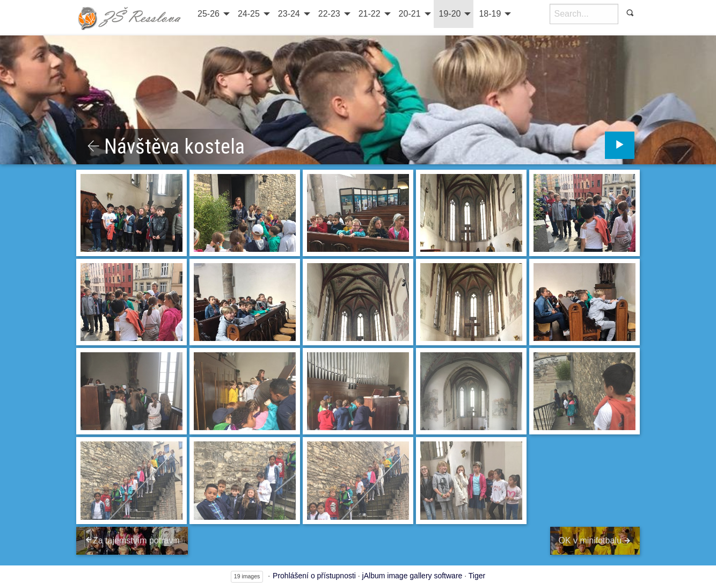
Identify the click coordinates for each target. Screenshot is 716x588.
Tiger (477, 576)
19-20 (450, 14)
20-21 (410, 14)
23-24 (289, 14)
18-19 (490, 14)
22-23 (329, 14)
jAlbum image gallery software (412, 576)
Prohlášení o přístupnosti (314, 576)
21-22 (370, 14)
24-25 (249, 14)
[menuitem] (212, 14)
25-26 (209, 14)
